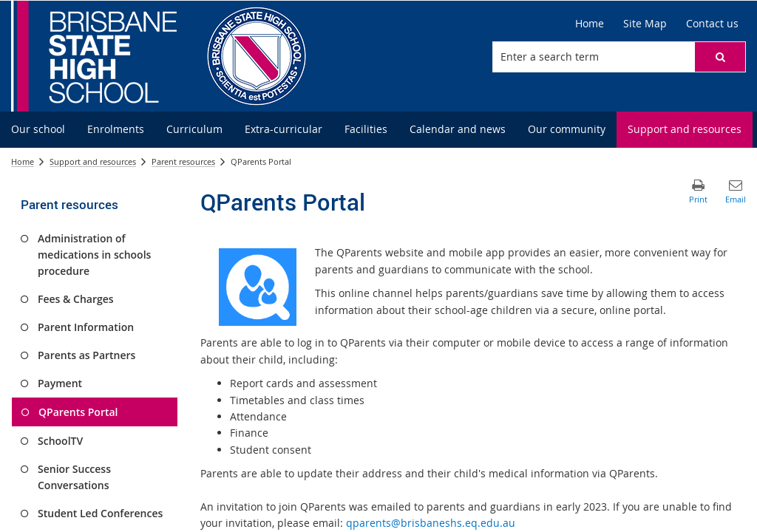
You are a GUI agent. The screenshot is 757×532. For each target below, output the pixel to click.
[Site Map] (645, 24)
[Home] (590, 24)
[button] (720, 57)
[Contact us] (712, 24)
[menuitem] (38, 130)
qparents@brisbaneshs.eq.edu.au (431, 523)
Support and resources (93, 161)
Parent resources (183, 161)
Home (23, 161)
